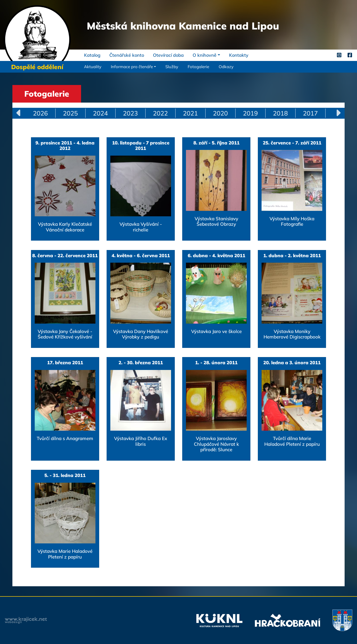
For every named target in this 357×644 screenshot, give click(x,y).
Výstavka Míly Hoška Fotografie (292, 221)
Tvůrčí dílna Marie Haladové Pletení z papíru (292, 441)
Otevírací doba (168, 55)
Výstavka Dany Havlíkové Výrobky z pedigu (141, 334)
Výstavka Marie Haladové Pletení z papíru (65, 554)
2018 (280, 113)
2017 (310, 113)
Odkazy (226, 67)
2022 (160, 113)
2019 (250, 113)
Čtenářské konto (127, 55)
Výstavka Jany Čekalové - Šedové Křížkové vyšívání (65, 334)
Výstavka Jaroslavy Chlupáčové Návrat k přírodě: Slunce (216, 444)
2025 (70, 113)
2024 (100, 113)
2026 (40, 113)
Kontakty (239, 55)
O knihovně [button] (205, 55)
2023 (130, 113)
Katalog (92, 55)
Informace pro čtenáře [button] (132, 67)
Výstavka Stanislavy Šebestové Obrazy (216, 221)
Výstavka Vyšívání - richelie (141, 227)
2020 (220, 113)
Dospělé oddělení (37, 67)
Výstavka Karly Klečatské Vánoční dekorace (65, 227)
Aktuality (93, 67)
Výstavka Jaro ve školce (216, 331)
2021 (190, 113)
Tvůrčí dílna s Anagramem (65, 438)
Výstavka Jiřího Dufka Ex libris (141, 441)
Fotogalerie (198, 67)
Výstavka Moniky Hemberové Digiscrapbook (292, 334)
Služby (172, 67)
